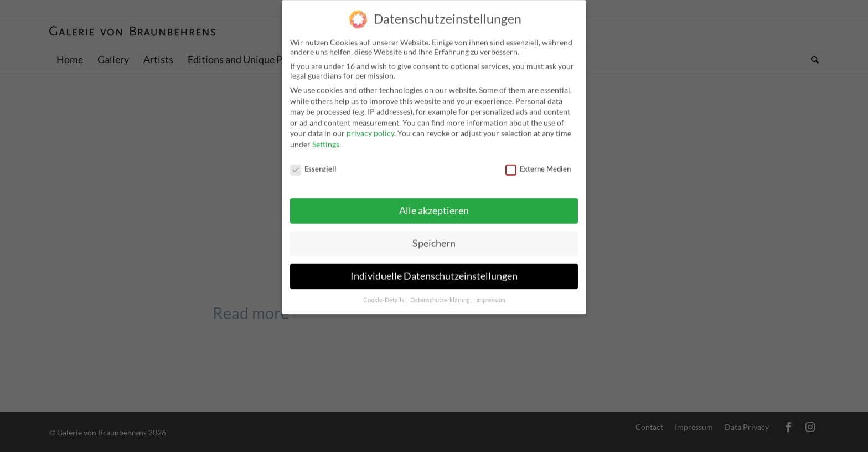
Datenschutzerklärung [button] (441, 295)
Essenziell (313, 163)
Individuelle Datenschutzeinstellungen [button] (434, 271)
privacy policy (370, 128)
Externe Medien (538, 163)
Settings (326, 139)
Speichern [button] (434, 238)
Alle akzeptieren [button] (434, 206)
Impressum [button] (491, 295)
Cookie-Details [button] (384, 295)
